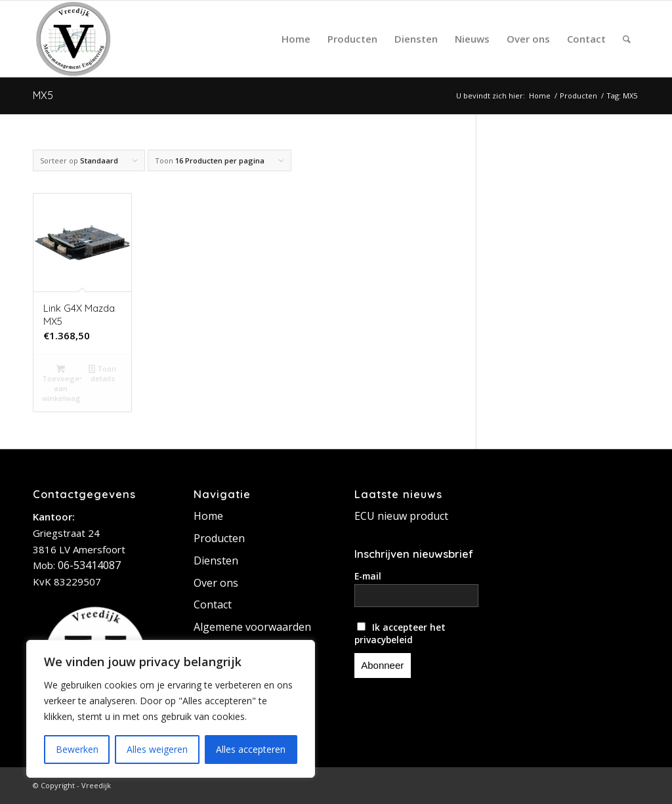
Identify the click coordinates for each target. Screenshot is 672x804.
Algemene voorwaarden (252, 627)
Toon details (102, 373)
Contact (213, 604)
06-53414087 (89, 565)
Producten (219, 538)
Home (208, 516)
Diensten (216, 561)
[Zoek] (627, 39)
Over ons (216, 583)
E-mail (368, 576)
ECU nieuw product (401, 516)
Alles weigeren (157, 749)
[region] (171, 709)
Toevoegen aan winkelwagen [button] (62, 383)
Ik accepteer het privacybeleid (400, 633)
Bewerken (77, 749)
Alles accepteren (251, 749)
